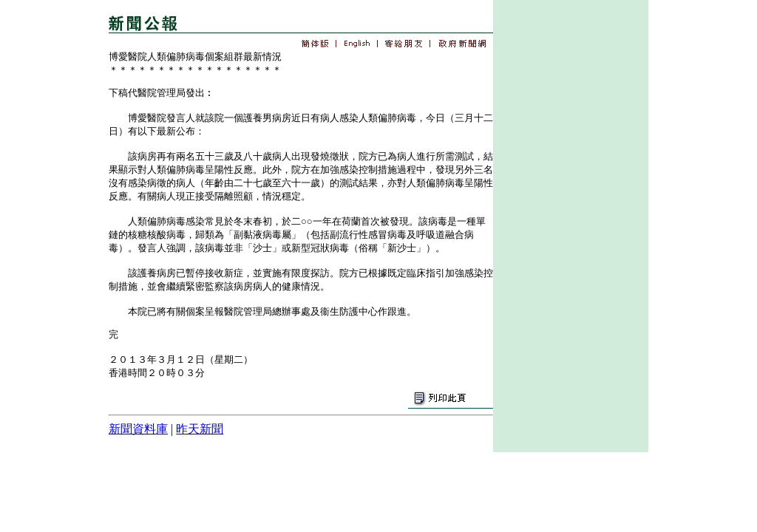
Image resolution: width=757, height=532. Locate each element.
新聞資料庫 (138, 429)
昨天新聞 (200, 429)
